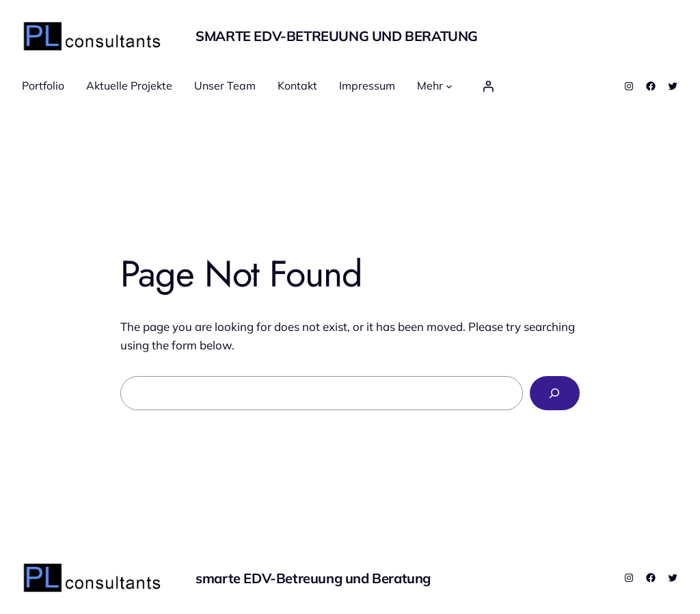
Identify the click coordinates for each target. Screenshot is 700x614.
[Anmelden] (488, 86)
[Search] (555, 393)
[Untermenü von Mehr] (449, 86)
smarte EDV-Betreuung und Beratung (337, 36)
